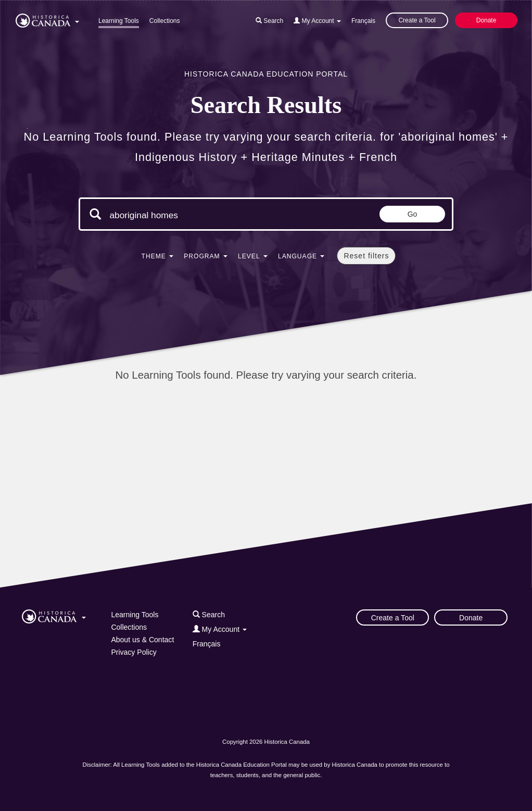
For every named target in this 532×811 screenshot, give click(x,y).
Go (413, 214)
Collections (165, 21)
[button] (47, 19)
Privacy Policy (134, 652)
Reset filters (366, 256)
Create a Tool (417, 20)
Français (363, 21)
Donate (486, 20)
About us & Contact (142, 640)
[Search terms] (197, 215)
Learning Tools (119, 21)
